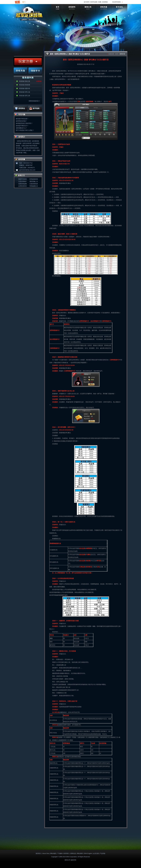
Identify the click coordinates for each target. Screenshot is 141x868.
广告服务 (60, 854)
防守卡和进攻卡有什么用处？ (25, 130)
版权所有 (74, 860)
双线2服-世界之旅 (25, 92)
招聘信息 (73, 854)
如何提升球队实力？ (22, 126)
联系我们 (66, 854)
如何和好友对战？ (21, 121)
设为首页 (87, 2)
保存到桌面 (94, 2)
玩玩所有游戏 (116, 2)
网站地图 (53, 854)
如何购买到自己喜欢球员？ (24, 123)
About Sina (46, 854)
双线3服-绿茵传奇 (25, 88)
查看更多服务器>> (34, 101)
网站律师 (80, 854)
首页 (117, 54)
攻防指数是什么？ (21, 128)
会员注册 (96, 854)
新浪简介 (38, 854)
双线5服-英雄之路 (25, 81)
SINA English (88, 854)
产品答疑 (103, 854)
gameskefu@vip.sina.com (27, 170)
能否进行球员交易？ (22, 119)
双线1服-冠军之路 (25, 96)
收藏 (100, 2)
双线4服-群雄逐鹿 (25, 85)
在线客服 (105, 2)
